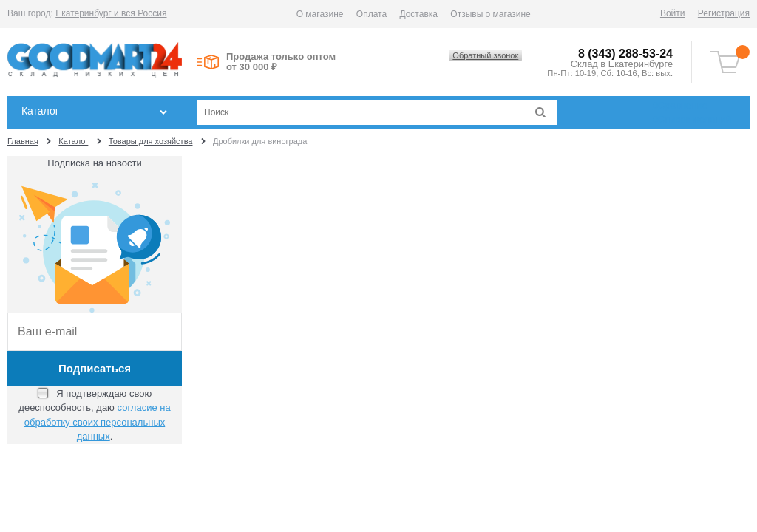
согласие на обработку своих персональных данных (98, 422)
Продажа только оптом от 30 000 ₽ (281, 62)
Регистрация (724, 13)
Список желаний (692, 119)
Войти (673, 13)
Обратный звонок (485, 55)
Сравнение (680, 105)
